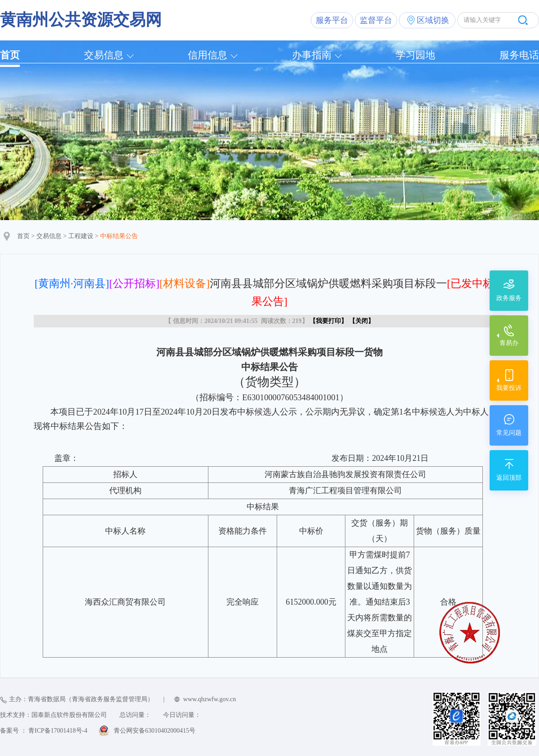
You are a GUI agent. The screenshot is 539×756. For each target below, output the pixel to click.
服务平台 (332, 20)
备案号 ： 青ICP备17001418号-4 (44, 731)
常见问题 (509, 433)
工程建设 (81, 236)
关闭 (362, 321)
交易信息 (104, 55)
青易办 (509, 343)
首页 (10, 55)
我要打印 (328, 321)
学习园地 (415, 55)
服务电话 (519, 55)
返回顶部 (509, 478)
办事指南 (312, 55)
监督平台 (376, 20)
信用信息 (208, 55)
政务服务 (509, 298)
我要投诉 (509, 388)
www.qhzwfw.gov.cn (210, 699)
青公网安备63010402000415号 (155, 731)
